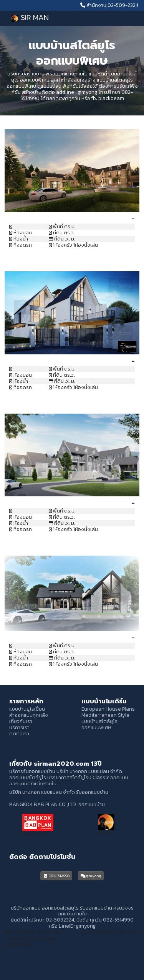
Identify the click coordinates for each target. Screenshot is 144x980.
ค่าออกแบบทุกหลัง (29, 715)
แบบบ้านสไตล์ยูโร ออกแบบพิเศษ (99, 724)
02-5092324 (60, 920)
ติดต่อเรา (19, 733)
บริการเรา (19, 727)
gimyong (87, 92)
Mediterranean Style (105, 715)
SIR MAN (29, 18)
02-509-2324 (123, 5)
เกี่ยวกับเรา (21, 721)
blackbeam (111, 98)
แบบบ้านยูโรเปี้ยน (27, 709)
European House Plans (108, 709)
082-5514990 (56, 876)
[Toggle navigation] (124, 18)
